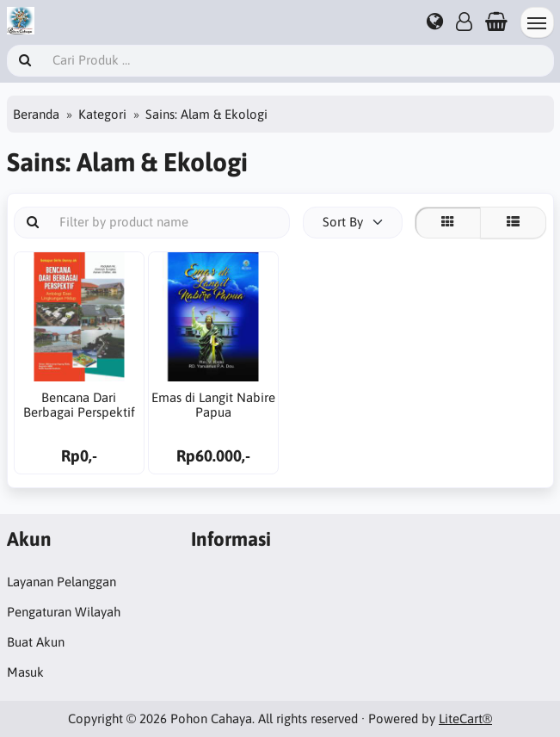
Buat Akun (36, 642)
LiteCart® (465, 718)
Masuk (25, 672)
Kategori (102, 114)
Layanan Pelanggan (62, 582)
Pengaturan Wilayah (64, 612)
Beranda (36, 114)
